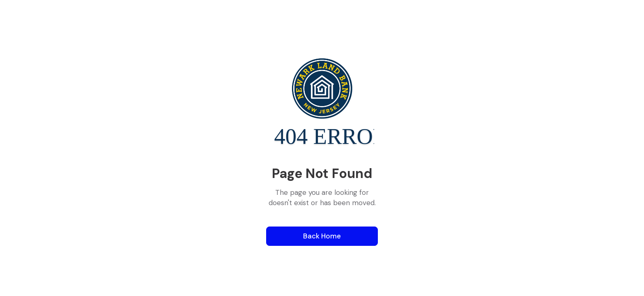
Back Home (322, 236)
